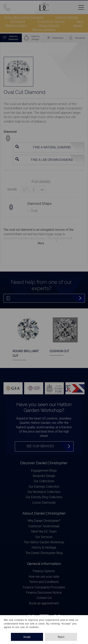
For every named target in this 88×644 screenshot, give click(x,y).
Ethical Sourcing (49, 25)
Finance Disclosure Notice (44, 593)
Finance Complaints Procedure (44, 587)
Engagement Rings (44, 471)
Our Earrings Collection (44, 487)
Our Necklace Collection (44, 492)
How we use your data (44, 577)
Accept (27, 637)
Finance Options (44, 571)
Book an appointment (44, 603)
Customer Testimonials (44, 526)
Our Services (44, 537)
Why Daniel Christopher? (44, 521)
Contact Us (44, 598)
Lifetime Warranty (67, 17)
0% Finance (18, 21)
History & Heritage (44, 547)
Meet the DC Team (44, 531)
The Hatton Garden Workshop (44, 542)
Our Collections (44, 481)
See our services (40, 446)
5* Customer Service (51, 21)
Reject (61, 637)
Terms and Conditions (44, 582)
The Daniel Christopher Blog (44, 553)
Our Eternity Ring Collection (44, 497)
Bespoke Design (44, 476)
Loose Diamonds (44, 503)
